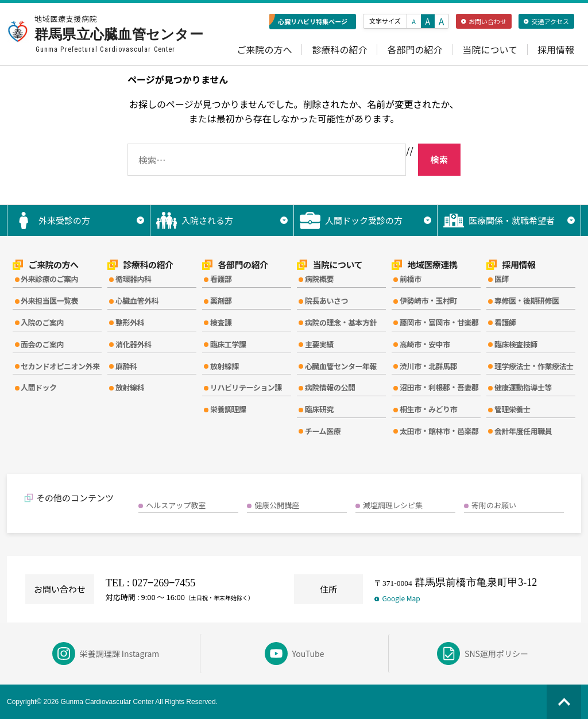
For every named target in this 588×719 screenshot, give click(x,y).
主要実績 (319, 344)
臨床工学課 (228, 344)
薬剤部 (221, 301)
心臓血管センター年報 (341, 366)
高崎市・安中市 (425, 344)
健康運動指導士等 (523, 387)
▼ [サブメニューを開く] (140, 220)
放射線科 (130, 387)
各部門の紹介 (415, 50)
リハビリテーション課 (246, 387)
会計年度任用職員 (523, 431)
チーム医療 (323, 431)
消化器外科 (134, 344)
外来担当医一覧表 (49, 301)
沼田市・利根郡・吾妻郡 (439, 387)
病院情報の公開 (330, 387)
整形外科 (130, 322)
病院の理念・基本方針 (341, 322)
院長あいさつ (326, 301)
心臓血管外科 (137, 301)
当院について (490, 50)
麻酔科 (126, 366)
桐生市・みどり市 (428, 409)
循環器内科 (134, 279)
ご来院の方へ (264, 50)
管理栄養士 (512, 409)
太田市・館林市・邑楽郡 (439, 431)
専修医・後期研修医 (527, 301)
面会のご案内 (42, 344)
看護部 (221, 279)
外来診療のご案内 (49, 279)
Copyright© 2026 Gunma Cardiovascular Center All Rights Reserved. (112, 702)
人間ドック (39, 387)
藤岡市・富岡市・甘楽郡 (439, 322)
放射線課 (225, 366)
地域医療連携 (425, 265)
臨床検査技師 (516, 344)
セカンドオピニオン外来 (60, 366)
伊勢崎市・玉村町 (428, 301)
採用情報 (556, 50)
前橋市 (411, 279)
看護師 (505, 322)
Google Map (397, 598)
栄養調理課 (228, 409)
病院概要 (319, 279)
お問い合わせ (484, 21)
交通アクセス (546, 21)
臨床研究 (319, 409)
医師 (502, 279)
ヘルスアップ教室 (176, 505)
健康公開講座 (277, 505)
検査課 (221, 322)
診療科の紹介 (339, 50)
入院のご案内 (42, 322)
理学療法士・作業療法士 (534, 366)
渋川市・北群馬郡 (428, 366)
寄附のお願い (494, 505)
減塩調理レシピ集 (393, 505)
